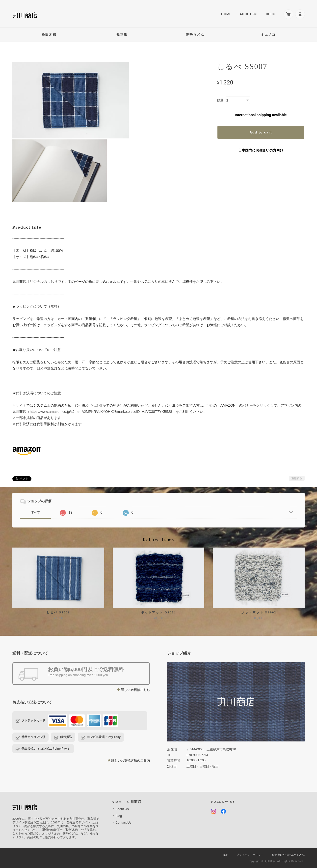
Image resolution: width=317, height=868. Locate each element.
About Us (249, 14)
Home (226, 14)
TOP (225, 855)
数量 (220, 100)
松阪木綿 (49, 35)
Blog (271, 14)
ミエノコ (268, 35)
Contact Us (123, 823)
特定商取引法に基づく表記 (288, 855)
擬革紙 (122, 35)
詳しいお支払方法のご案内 (131, 761)
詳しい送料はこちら (135, 690)
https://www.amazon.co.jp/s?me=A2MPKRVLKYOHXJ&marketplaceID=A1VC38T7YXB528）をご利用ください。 (118, 412)
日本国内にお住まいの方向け (261, 150)
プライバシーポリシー (250, 855)
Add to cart (261, 132)
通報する (297, 478)
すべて (35, 512)
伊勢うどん (195, 35)
